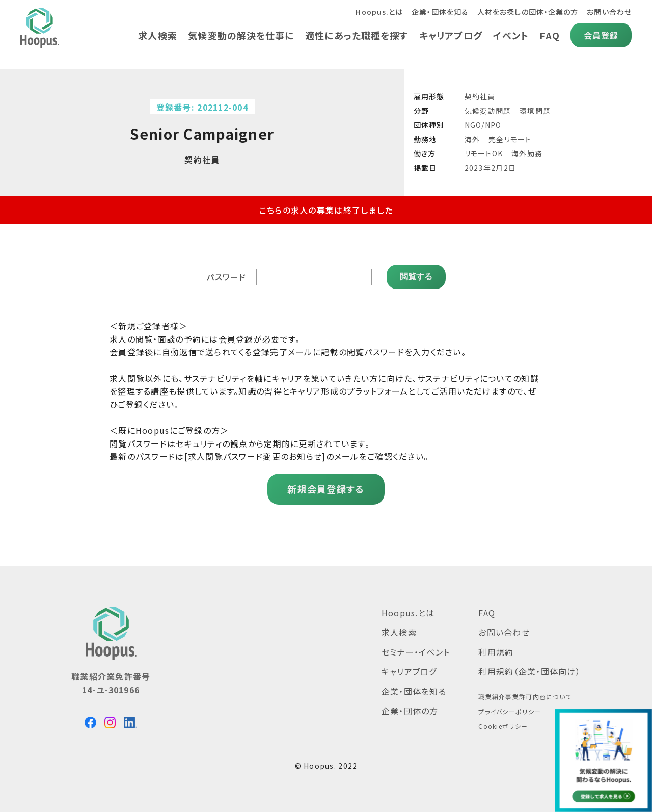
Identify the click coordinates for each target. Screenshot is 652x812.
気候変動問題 (488, 111)
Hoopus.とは (377, 12)
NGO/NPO (483, 125)
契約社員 (480, 96)
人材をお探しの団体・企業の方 (527, 12)
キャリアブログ (450, 35)
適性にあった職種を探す (355, 35)
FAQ (549, 35)
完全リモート (510, 139)
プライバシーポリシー (510, 711)
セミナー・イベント (416, 651)
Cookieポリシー (503, 726)
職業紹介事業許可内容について (525, 697)
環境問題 (535, 111)
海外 (472, 139)
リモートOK (484, 153)
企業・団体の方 (410, 711)
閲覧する (416, 277)
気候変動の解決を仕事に (238, 35)
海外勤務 (527, 153)
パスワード (226, 277)
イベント (510, 35)
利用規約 (496, 651)
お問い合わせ (609, 12)
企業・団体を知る (438, 12)
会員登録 (601, 35)
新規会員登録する (326, 489)
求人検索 (154, 35)
